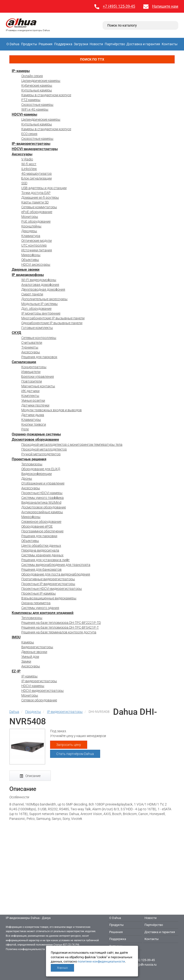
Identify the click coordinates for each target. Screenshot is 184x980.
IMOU (16, 637)
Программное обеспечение (42, 531)
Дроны (27, 479)
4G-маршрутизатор (37, 174)
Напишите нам (165, 6)
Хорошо (62, 968)
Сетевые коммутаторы (39, 207)
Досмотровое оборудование (35, 439)
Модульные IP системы (40, 304)
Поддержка (63, 44)
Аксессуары (22, 154)
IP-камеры (21, 71)
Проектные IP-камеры (39, 593)
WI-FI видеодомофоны (39, 280)
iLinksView (29, 169)
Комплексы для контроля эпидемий (43, 613)
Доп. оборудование (36, 309)
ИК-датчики (30, 391)
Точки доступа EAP (36, 193)
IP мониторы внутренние (41, 313)
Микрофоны (31, 255)
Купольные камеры (37, 90)
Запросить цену (69, 745)
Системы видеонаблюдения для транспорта (56, 565)
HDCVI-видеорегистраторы (35, 149)
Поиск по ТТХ (92, 59)
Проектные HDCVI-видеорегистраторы (52, 589)
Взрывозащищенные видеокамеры (49, 598)
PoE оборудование (36, 221)
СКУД (16, 333)
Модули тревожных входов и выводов (52, 410)
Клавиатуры (31, 420)
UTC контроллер (34, 245)
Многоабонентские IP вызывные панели (53, 318)
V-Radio (27, 159)
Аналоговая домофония (40, 285)
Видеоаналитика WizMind (41, 502)
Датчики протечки (35, 405)
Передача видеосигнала (40, 550)
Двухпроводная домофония (43, 289)
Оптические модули (37, 241)
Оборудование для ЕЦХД (41, 469)
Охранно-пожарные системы (36, 434)
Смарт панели (32, 294)
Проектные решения (29, 459)
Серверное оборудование (41, 522)
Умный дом (30, 657)
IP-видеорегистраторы (31, 144)
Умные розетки (33, 400)
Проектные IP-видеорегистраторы (48, 584)
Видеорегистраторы (37, 647)
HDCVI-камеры (24, 114)
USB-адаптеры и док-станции (44, 188)
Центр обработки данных (41, 546)
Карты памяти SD (35, 202)
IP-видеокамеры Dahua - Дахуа (28, 918)
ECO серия (29, 134)
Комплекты (30, 396)
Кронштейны (31, 226)
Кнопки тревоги (34, 424)
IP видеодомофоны (28, 275)
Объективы (30, 260)
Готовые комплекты (37, 328)
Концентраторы (34, 367)
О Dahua (13, 44)
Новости (96, 44)
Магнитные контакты (38, 386)
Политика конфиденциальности (25, 949)
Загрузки (81, 44)
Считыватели (32, 343)
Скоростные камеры (37, 105)
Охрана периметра (36, 603)
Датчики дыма (33, 415)
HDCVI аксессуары (36, 265)
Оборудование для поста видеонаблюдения (56, 574)
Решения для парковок (39, 357)
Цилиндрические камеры (41, 81)
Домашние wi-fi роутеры (40, 197)
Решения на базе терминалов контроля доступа (59, 632)
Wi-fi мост (29, 164)
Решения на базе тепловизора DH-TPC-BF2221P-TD (61, 623)
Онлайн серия (32, 76)
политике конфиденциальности (101, 961)
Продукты (29, 44)
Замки (26, 661)
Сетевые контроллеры (39, 338)
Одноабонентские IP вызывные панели (52, 323)
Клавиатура (31, 236)
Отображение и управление (43, 483)
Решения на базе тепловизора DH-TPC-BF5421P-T (60, 627)
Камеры (28, 642)
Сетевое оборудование (39, 700)
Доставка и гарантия (143, 44)
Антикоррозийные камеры (42, 512)
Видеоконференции (37, 474)
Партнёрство (115, 44)
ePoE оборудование (37, 212)
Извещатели (31, 372)
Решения (46, 44)
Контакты (170, 44)
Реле (25, 429)
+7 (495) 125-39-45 (119, 6)
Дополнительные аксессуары (44, 299)
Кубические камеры (37, 85)
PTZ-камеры (31, 100)
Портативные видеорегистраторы (48, 579)
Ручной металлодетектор (41, 454)
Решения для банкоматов (41, 569)
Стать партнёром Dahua (75, 754)
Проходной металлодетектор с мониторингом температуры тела (72, 445)
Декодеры (29, 231)
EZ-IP (16, 671)
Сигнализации (24, 362)
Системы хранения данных (42, 555)
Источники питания (37, 250)
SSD (24, 183)
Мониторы (30, 217)
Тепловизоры (32, 464)
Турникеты (30, 347)
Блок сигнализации (37, 178)
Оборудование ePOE (37, 526)
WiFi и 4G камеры (35, 109)
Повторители (32, 381)
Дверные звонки (26, 270)
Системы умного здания (40, 608)
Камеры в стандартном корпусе (46, 95)
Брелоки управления (38, 377)
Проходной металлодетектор (44, 449)
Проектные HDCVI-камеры (42, 493)
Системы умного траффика (43, 498)
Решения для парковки (39, 536)
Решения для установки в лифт (46, 560)
